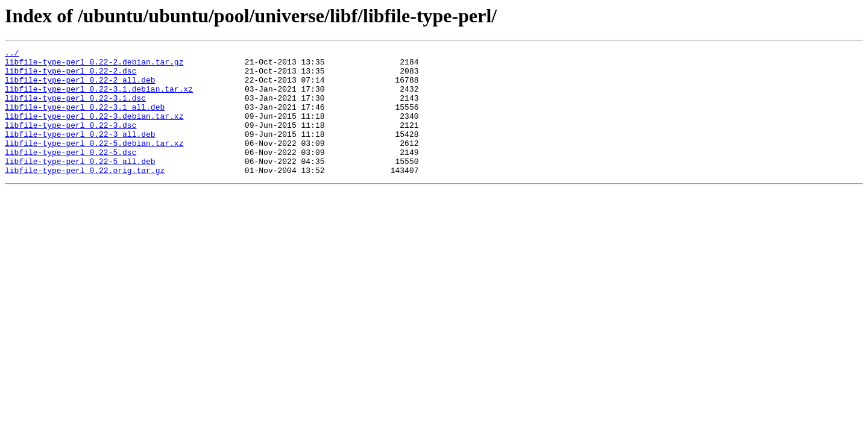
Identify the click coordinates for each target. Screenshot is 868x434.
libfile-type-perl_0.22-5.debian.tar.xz (94, 163)
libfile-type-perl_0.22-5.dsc (71, 174)
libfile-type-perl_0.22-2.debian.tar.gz (94, 65)
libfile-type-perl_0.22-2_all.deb (80, 87)
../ (12, 54)
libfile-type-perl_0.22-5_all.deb (80, 184)
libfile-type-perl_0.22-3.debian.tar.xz (94, 130)
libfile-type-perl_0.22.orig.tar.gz (85, 195)
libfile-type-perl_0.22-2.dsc (71, 76)
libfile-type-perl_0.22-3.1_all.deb (85, 119)
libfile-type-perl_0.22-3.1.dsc (75, 108)
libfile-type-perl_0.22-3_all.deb (80, 152)
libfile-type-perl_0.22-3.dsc (71, 141)
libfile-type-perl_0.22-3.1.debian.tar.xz (99, 98)
